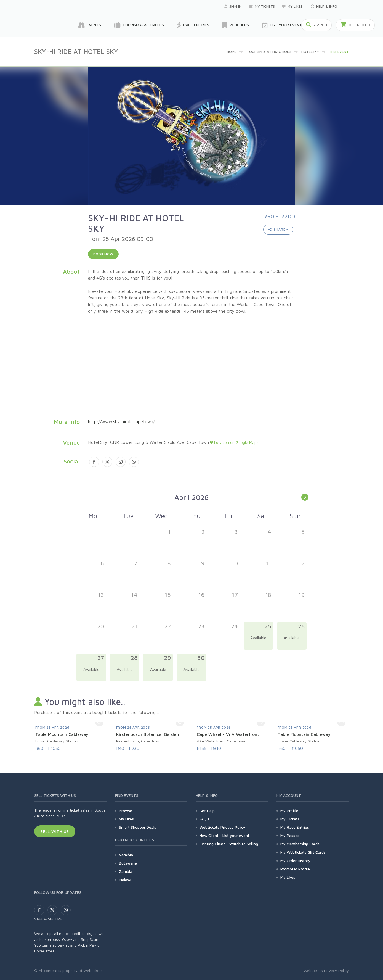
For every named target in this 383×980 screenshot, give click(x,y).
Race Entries (193, 25)
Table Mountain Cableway (62, 734)
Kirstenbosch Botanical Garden (147, 734)
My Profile (289, 811)
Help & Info (324, 6)
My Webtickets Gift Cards (303, 852)
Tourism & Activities (139, 25)
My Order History (295, 861)
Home (232, 52)
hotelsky (310, 52)
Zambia (126, 871)
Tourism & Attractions (269, 52)
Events (90, 25)
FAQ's (204, 819)
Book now (103, 254)
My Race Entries (295, 827)
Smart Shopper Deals (138, 827)
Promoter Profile (295, 869)
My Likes (293, 6)
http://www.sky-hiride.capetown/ (121, 421)
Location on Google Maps (234, 442)
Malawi (125, 880)
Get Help (207, 811)
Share (277, 229)
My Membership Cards (300, 844)
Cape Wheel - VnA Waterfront (228, 734)
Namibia (126, 855)
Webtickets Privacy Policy (222, 827)
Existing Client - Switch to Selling (229, 844)
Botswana (128, 863)
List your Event (282, 25)
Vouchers (236, 25)
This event (339, 52)
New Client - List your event (224, 835)
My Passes (290, 835)
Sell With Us (55, 831)
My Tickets (262, 6)
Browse (126, 811)
